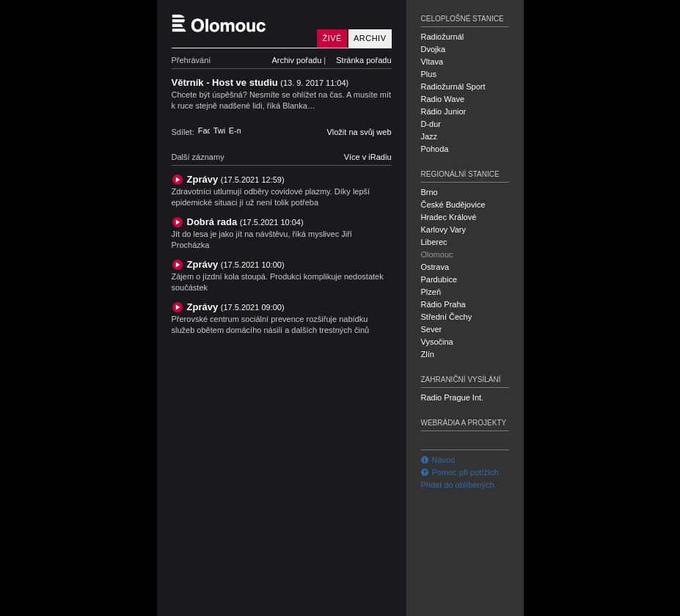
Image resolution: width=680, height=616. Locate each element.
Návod (438, 460)
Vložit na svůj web (359, 132)
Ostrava (435, 267)
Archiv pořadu (296, 60)
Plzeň (431, 292)
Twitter (219, 131)
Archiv (370, 38)
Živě (332, 38)
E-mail (235, 131)
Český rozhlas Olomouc (241, 24)
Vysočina (437, 342)
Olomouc (437, 254)
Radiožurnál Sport (453, 87)
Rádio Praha (443, 304)
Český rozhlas (197, 604)
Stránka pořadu (363, 60)
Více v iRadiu (368, 157)
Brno (429, 192)
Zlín (428, 354)
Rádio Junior (444, 111)
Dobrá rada (245, 222)
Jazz (429, 136)
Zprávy (236, 179)
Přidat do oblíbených (458, 485)
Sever (432, 329)
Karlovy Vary (444, 230)
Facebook (204, 131)
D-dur (431, 124)
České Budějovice (453, 205)
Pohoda (435, 149)
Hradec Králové (449, 217)
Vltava (432, 62)
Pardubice (439, 279)
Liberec (434, 242)
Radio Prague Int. (453, 397)
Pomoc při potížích (460, 472)
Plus (429, 74)
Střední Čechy (447, 317)
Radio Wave (443, 99)
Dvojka (434, 49)
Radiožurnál (443, 37)
